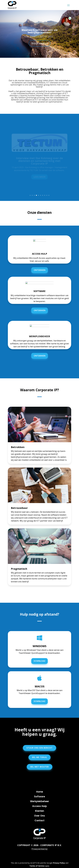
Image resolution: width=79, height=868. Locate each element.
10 (49, 195)
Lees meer (39, 177)
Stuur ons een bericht (39, 748)
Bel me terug (39, 757)
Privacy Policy (59, 863)
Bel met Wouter (40, 767)
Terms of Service (37, 866)
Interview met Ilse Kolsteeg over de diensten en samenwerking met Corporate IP (39, 161)
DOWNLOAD (39, 661)
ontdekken (40, 270)
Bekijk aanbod (40, 43)
